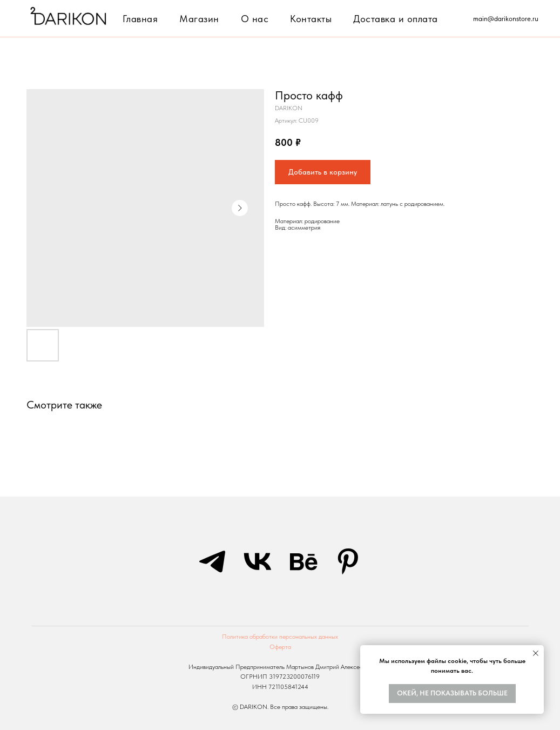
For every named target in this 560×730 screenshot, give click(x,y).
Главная (140, 19)
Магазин (199, 19)
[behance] (303, 561)
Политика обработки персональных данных (280, 637)
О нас (255, 19)
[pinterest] (348, 561)
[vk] (258, 561)
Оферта (280, 647)
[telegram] (212, 561)
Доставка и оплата (396, 19)
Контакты (311, 19)
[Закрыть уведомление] (536, 653)
